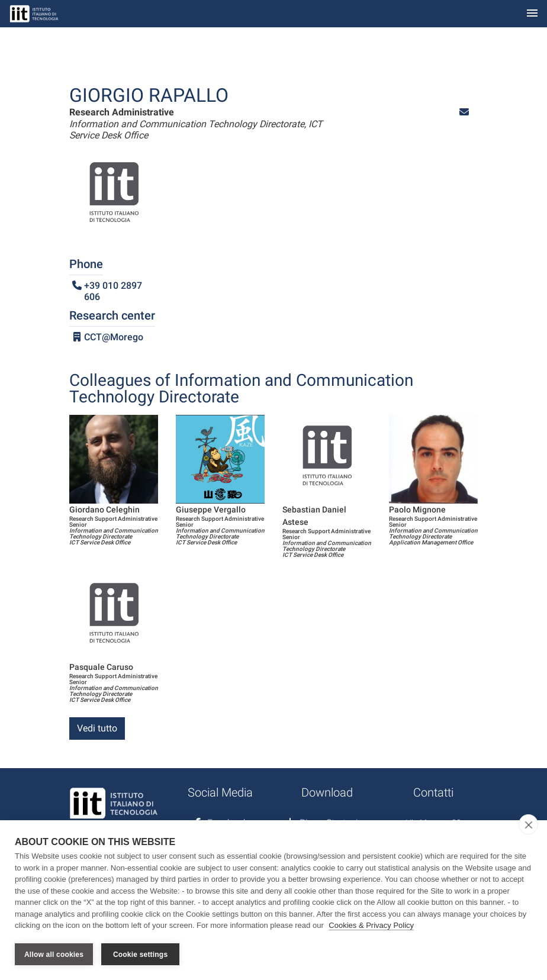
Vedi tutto (97, 728)
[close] (528, 825)
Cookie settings (140, 955)
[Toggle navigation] (532, 14)
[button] (464, 112)
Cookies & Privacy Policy (371, 926)
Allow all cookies (54, 955)
